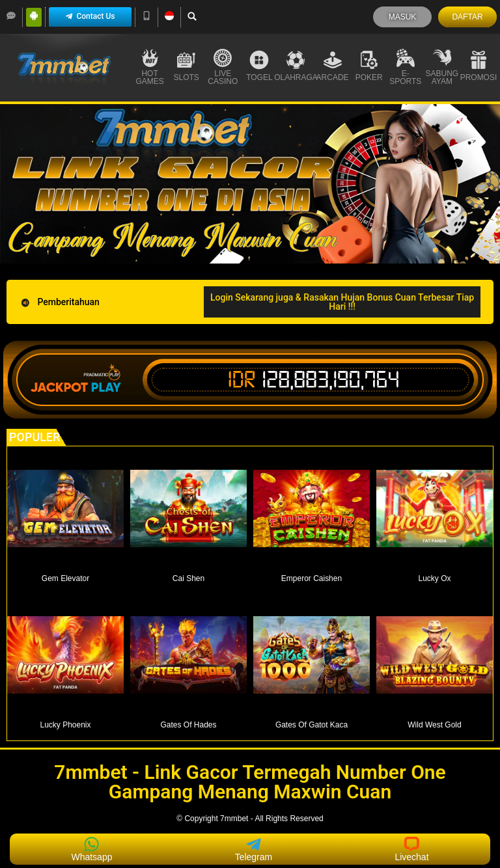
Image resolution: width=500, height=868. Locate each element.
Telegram (254, 849)
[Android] (34, 16)
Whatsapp (91, 849)
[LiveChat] (11, 16)
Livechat (411, 849)
